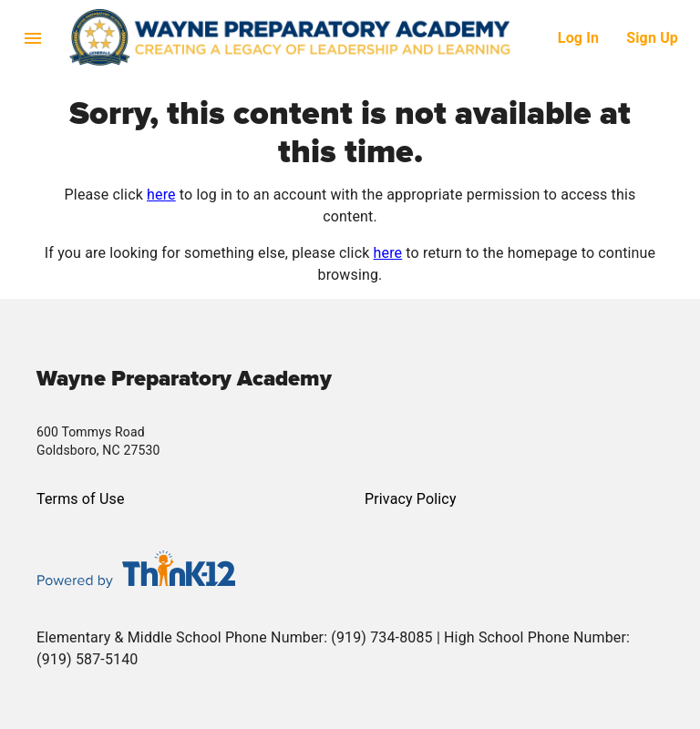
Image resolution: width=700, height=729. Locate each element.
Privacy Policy (411, 499)
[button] (314, 37)
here (161, 195)
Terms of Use (81, 499)
